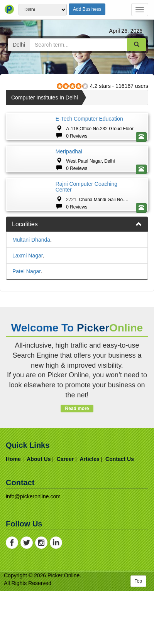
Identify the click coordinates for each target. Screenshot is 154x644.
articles (89, 512)
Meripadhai (69, 171)
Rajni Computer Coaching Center (86, 226)
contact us (120, 512)
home (13, 512)
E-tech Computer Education (89, 119)
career (65, 512)
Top (138, 634)
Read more (77, 462)
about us (39, 512)
